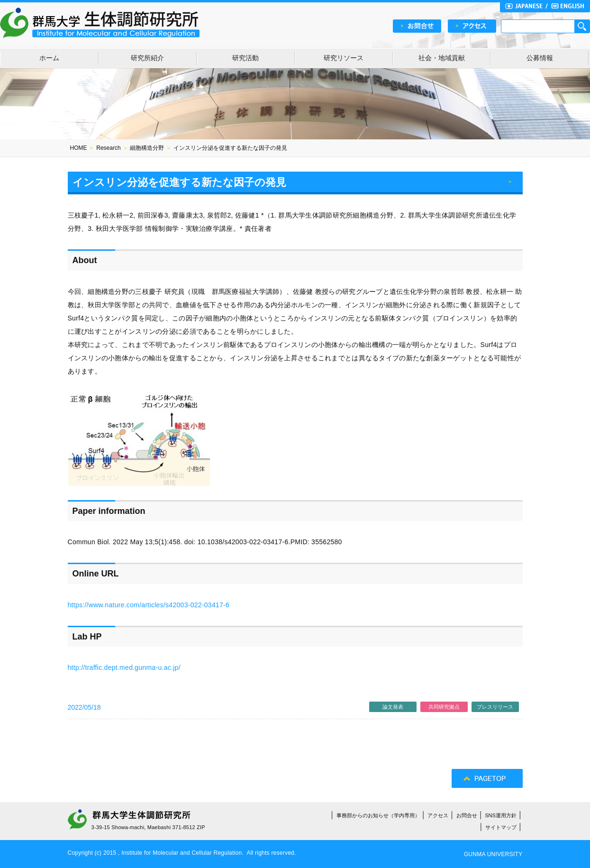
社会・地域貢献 (442, 58)
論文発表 (393, 707)
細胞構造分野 (147, 148)
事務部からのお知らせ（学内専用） (378, 815)
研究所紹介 (147, 58)
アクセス (438, 815)
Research (108, 148)
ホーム (49, 58)
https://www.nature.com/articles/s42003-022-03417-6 (149, 605)
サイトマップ (501, 827)
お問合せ (467, 815)
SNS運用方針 (501, 815)
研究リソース (344, 58)
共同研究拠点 (444, 707)
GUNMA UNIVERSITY (493, 854)
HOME (79, 148)
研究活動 (245, 58)
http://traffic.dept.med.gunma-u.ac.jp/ (124, 667)
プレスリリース (495, 707)
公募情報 (540, 58)
